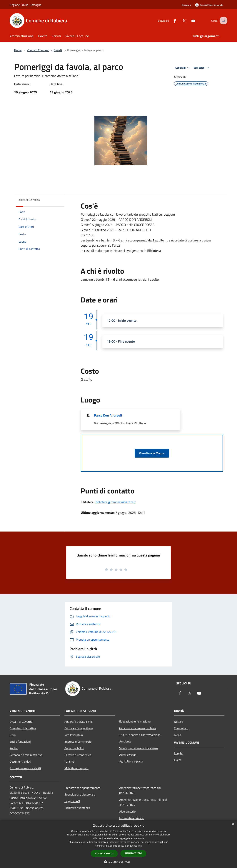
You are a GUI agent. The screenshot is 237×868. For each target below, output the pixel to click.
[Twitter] (181, 20)
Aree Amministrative (23, 728)
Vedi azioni (202, 68)
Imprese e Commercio (78, 742)
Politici (14, 748)
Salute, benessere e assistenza (138, 748)
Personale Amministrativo (26, 755)
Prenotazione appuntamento (82, 788)
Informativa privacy (131, 818)
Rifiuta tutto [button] (133, 853)
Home (18, 50)
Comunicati (181, 728)
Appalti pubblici (74, 748)
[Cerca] (223, 21)
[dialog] (118, 844)
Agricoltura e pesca (131, 761)
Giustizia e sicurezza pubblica (138, 728)
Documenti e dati (20, 762)
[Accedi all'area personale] (209, 5)
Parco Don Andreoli (108, 415)
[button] (118, 862)
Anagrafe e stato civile (79, 722)
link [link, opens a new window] (140, 846)
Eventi (58, 50)
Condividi (183, 68)
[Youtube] (190, 20)
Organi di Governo (21, 722)
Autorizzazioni (128, 755)
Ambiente (125, 741)
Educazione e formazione (135, 721)
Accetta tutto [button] (104, 853)
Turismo (69, 762)
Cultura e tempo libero (79, 728)
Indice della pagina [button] (29, 200)
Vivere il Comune (38, 50)
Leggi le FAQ (72, 801)
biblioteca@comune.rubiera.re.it (116, 502)
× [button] (233, 824)
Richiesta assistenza (77, 808)
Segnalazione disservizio (80, 794)
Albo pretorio (127, 811)
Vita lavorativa (74, 735)
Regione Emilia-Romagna (26, 5)
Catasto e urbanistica (78, 755)
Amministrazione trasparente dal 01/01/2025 (140, 790)
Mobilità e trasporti (76, 768)
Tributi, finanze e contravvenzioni (140, 735)
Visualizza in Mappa (152, 453)
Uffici (13, 735)
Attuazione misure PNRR (25, 768)
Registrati (186, 5)
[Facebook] (171, 20)
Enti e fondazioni (20, 742)
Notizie (178, 722)
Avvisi (178, 735)
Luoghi (178, 753)
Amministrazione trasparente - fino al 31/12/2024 (143, 802)
